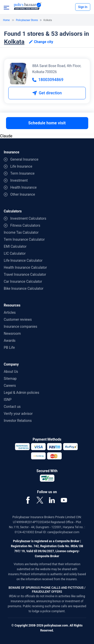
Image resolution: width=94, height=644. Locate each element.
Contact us (12, 407)
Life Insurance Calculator (23, 260)
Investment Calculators (28, 218)
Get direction (47, 93)
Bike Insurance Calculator (24, 288)
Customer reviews (18, 319)
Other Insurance (23, 194)
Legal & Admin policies (21, 393)
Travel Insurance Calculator (25, 274)
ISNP (8, 400)
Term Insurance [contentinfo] (22, 173)
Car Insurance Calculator (23, 281)
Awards (10, 341)
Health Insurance (23, 187)
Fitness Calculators (25, 225)
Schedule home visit (47, 123)
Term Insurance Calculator (24, 239)
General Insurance (24, 159)
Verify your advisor (18, 414)
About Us (11, 372)
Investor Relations (18, 421)
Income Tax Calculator (21, 232)
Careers (10, 386)
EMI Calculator (15, 246)
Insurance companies (20, 327)
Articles (10, 312)
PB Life (9, 348)
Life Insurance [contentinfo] (21, 166)
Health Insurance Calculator (25, 267)
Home (6, 20)
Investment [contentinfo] (19, 180)
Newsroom (12, 334)
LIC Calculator (15, 253)
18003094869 (48, 80)
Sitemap (10, 379)
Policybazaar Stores (27, 20)
